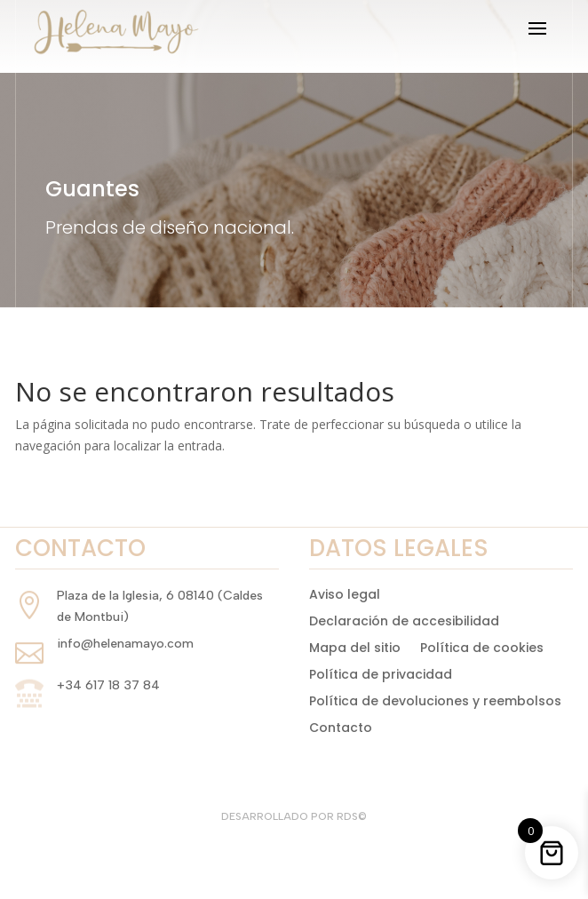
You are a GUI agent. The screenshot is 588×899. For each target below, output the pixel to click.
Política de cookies (482, 646)
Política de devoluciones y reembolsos (435, 700)
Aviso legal (345, 593)
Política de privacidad (381, 673)
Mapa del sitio (355, 646)
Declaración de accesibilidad (404, 620)
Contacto (341, 726)
